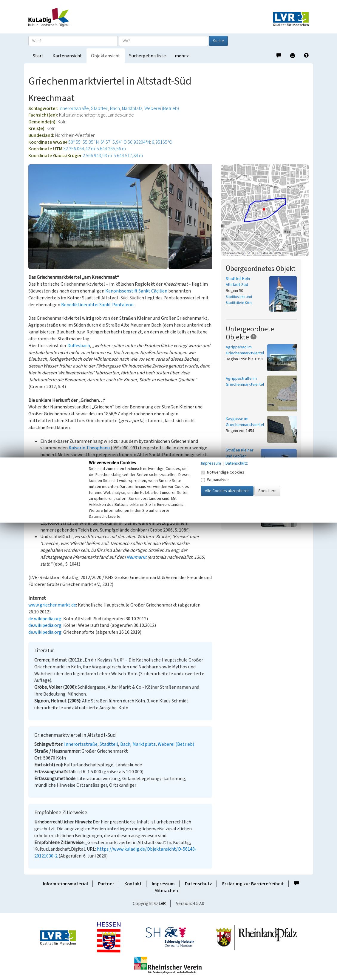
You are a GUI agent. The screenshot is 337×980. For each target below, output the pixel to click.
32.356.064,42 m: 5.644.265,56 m (95, 149)
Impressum (163, 884)
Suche (218, 41)
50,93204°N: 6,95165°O (150, 142)
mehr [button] (182, 56)
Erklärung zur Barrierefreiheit (253, 884)
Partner (106, 884)
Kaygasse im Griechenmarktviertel (245, 422)
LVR (162, 904)
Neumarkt (136, 557)
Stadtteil (99, 108)
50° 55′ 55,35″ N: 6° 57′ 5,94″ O (98, 142)
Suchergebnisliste (147, 56)
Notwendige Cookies (223, 472)
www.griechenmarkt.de (52, 605)
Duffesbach (79, 346)
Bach (115, 108)
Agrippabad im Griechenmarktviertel (245, 350)
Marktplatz (132, 108)
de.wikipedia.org (45, 619)
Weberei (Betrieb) (162, 108)
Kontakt (133, 884)
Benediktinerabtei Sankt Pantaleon (97, 305)
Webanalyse (215, 480)
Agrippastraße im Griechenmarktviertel (245, 382)
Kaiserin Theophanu (89, 448)
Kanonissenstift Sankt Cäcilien (136, 291)
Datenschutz (198, 884)
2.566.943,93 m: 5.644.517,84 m (113, 156)
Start (38, 56)
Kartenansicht (67, 56)
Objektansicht (106, 56)
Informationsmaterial (65, 884)
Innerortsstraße (74, 108)
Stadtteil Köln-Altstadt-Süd (238, 282)
